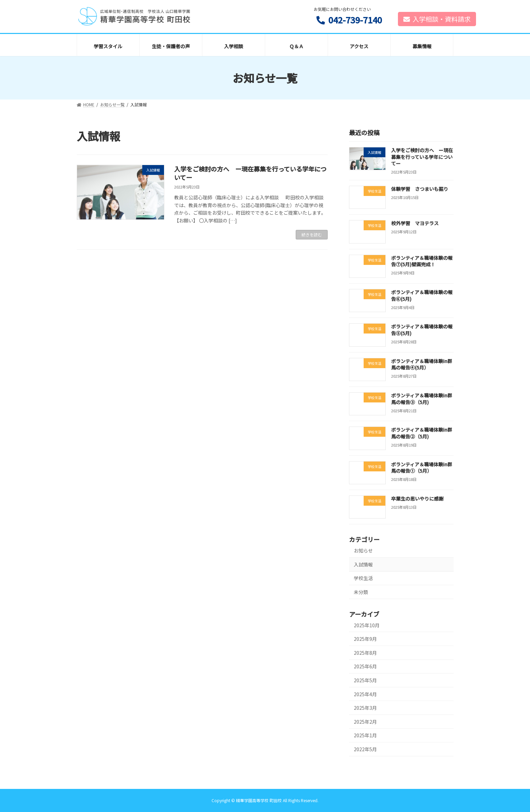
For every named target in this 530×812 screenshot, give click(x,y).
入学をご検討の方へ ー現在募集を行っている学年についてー (250, 173)
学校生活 (363, 578)
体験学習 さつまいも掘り (419, 189)
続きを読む (312, 234)
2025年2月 (365, 722)
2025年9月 (365, 639)
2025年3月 (365, 708)
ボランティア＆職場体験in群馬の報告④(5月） (421, 364)
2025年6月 (365, 667)
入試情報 (363, 564)
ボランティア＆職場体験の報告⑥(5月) (422, 295)
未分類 (361, 592)
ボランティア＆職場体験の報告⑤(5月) (422, 330)
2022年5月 (365, 749)
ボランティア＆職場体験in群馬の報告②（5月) (421, 433)
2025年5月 (365, 680)
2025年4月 (365, 694)
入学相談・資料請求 (437, 19)
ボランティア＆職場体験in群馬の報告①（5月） (421, 468)
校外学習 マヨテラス (415, 223)
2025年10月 (367, 625)
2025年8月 (365, 653)
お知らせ (363, 551)
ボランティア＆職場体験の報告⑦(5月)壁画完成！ (422, 261)
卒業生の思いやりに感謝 (417, 499)
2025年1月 (365, 736)
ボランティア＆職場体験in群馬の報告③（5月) (421, 399)
